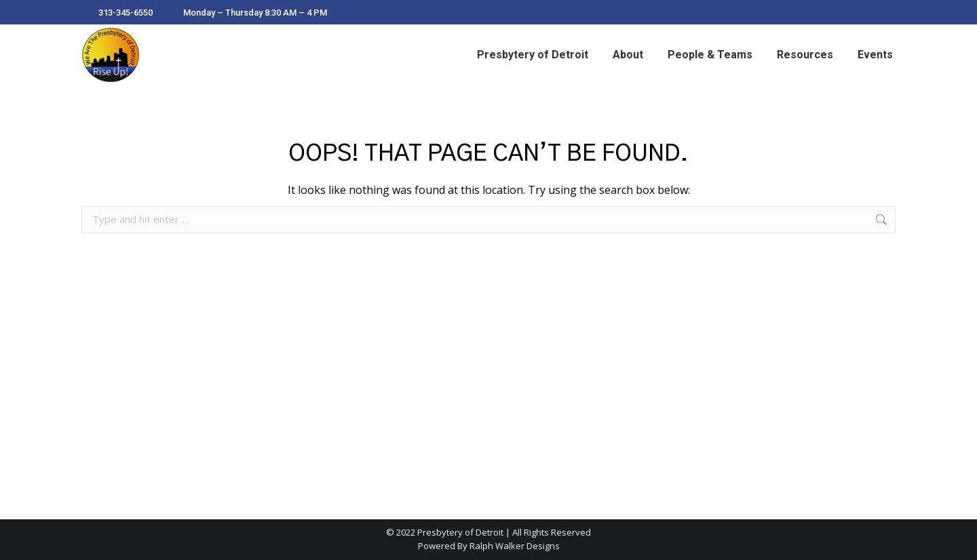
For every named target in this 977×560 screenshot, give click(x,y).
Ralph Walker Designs (515, 546)
